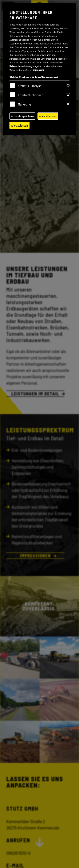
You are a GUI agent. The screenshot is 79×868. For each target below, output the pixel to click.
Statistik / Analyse (30, 86)
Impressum (38, 70)
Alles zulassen (19, 125)
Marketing (24, 104)
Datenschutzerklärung (21, 66)
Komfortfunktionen (31, 95)
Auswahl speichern (22, 116)
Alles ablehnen (48, 116)
